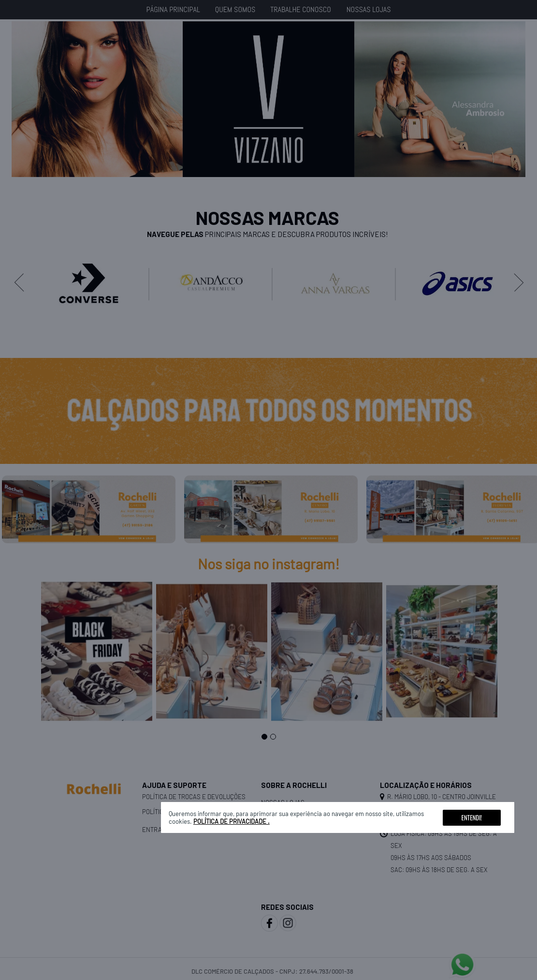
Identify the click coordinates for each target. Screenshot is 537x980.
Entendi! (472, 817)
